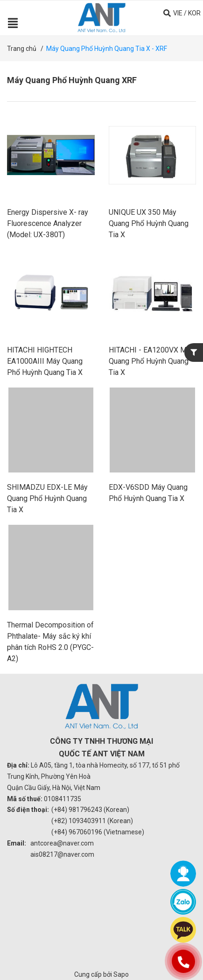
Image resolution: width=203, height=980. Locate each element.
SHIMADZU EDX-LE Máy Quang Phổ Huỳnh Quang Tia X (47, 498)
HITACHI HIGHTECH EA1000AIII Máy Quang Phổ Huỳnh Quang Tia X (45, 361)
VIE (178, 13)
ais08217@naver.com (62, 854)
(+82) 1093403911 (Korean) (92, 821)
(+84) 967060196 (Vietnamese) (98, 832)
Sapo (121, 974)
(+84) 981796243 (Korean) (90, 810)
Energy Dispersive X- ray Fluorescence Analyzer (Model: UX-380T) (48, 223)
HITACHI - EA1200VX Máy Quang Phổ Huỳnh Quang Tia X (151, 361)
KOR (194, 13)
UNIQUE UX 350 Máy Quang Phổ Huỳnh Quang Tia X (149, 223)
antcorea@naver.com (62, 843)
